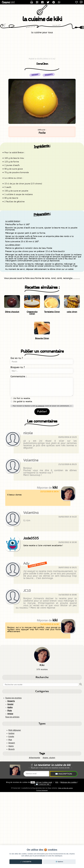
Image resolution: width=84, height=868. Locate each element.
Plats (10, 711)
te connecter (40, 406)
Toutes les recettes (13, 698)
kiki (33, 782)
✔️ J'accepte (26, 862)
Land (47, 782)
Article (10, 714)
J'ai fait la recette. (21, 398)
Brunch (11, 749)
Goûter (11, 733)
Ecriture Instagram (42, 790)
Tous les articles (12, 717)
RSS (57, 782)
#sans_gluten (49, 758)
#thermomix (34, 758)
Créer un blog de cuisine (65, 788)
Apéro (10, 708)
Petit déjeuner (15, 730)
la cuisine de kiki (42, 19)
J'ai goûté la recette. (22, 402)
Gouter (10, 704)
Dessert (12, 743)
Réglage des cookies (69, 782)
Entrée (11, 737)
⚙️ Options (59, 862)
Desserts (49, 75)
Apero (11, 746)
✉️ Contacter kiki (43, 784)
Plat (10, 740)
